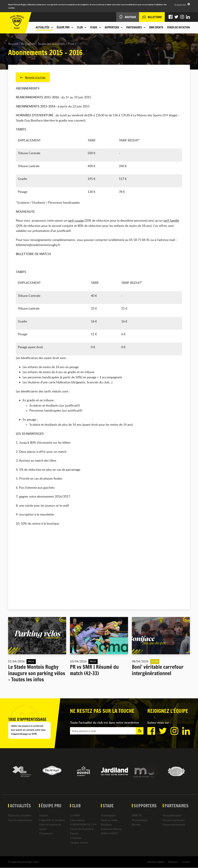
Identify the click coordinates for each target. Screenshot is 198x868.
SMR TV (137, 816)
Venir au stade (109, 820)
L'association (77, 820)
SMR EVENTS (156, 27)
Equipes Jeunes (79, 843)
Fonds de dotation (178, 27)
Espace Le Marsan (111, 829)
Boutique (106, 825)
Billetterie (173, 862)
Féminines (76, 838)
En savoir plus (180, 4)
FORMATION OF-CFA (83, 825)
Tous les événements (20, 820)
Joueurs (44, 816)
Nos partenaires (172, 816)
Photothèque (140, 820)
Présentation (108, 816)
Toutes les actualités (51, 44)
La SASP (75, 816)
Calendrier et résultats (52, 820)
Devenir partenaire (174, 820)
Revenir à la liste (34, 77)
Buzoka (136, 825)
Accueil (13, 44)
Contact (186, 862)
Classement (46, 834)
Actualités (28, 44)
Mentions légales (156, 862)
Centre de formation (82, 829)
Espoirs (74, 834)
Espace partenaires (174, 825)
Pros (71, 44)
